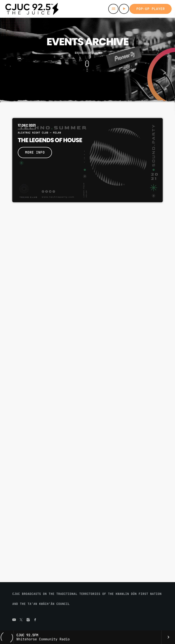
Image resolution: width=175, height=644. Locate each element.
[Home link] (32, 9)
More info (35, 152)
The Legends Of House (50, 140)
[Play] (124, 9)
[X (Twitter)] (21, 620)
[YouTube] (14, 620)
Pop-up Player (151, 9)
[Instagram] (28, 620)
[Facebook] (35, 620)
